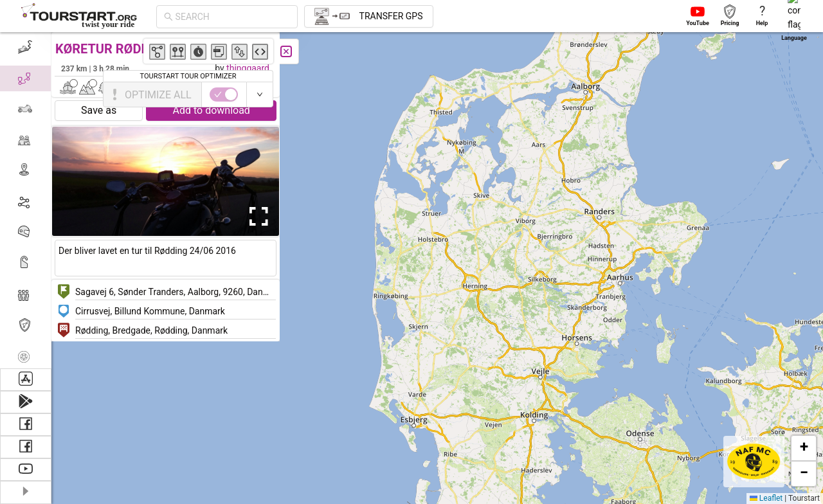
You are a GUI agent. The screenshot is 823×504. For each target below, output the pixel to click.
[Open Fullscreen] (256, 217)
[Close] (286, 51)
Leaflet (766, 498)
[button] (595, 92)
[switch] (767, 94)
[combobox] (233, 17)
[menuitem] (25, 48)
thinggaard (248, 68)
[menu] (26, 200)
